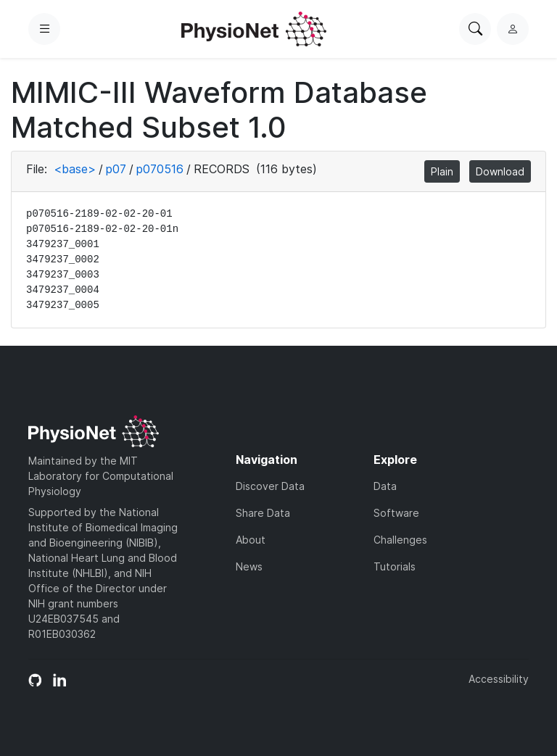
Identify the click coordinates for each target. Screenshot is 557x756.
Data (385, 486)
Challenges (400, 540)
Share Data (263, 513)
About (251, 540)
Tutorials (395, 566)
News (249, 566)
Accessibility (499, 679)
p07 (116, 169)
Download (500, 171)
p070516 (160, 169)
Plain (442, 171)
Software (396, 513)
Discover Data (270, 486)
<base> (75, 169)
